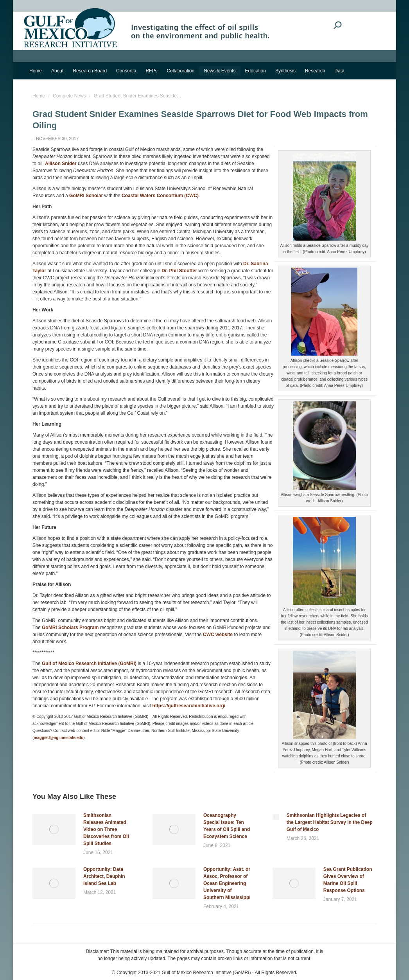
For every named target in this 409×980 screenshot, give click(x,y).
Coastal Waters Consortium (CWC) (160, 196)
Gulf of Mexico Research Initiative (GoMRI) (89, 664)
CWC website (218, 635)
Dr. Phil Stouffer (179, 271)
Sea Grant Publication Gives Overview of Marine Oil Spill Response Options (348, 880)
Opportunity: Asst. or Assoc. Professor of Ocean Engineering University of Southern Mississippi (227, 883)
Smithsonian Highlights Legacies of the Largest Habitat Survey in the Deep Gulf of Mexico (330, 822)
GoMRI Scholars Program (70, 628)
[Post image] (54, 829)
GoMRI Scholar (86, 196)
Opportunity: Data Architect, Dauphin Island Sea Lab (104, 876)
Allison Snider (61, 164)
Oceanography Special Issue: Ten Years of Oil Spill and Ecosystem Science (227, 826)
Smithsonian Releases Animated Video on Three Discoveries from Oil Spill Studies (106, 829)
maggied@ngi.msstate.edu (58, 738)
